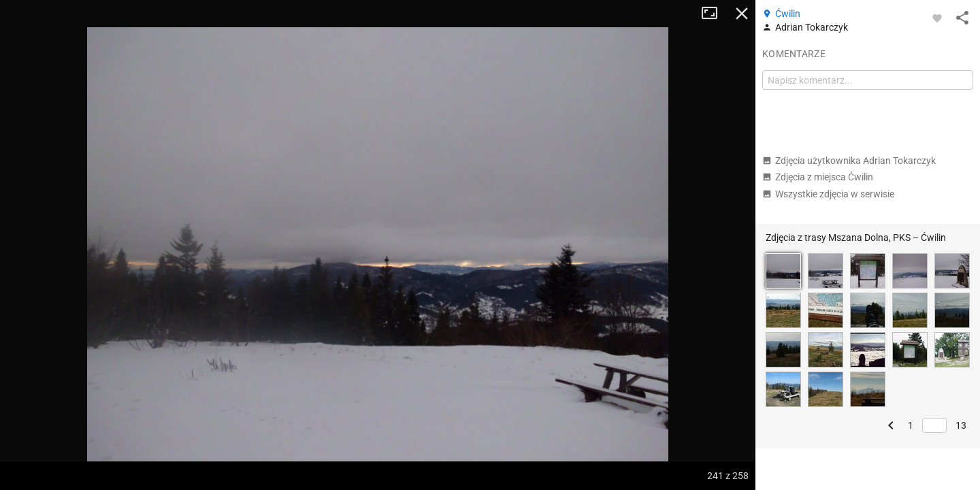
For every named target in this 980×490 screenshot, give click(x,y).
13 (961, 425)
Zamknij (742, 14)
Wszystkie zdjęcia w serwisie (828, 194)
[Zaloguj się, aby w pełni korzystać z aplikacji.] (937, 18)
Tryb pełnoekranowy (715, 14)
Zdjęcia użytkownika (849, 161)
